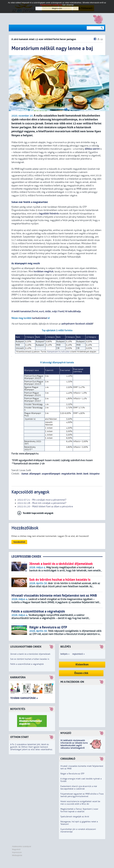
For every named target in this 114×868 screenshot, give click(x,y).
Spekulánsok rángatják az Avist (75, 817)
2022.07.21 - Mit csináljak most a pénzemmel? (42, 500)
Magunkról (16, 849)
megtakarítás (68, 474)
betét (79, 474)
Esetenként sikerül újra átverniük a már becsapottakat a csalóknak (79, 788)
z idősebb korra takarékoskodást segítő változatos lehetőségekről (74, 745)
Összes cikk (81, 673)
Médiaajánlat (17, 855)
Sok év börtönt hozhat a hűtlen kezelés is (30, 659)
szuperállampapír (51, 474)
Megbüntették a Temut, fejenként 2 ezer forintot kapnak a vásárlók (79, 810)
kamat (24, 474)
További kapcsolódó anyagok (38, 513)
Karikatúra (18, 677)
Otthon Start (19, 737)
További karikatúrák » (24, 698)
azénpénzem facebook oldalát (77, 324)
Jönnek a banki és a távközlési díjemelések (30, 654)
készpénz (94, 474)
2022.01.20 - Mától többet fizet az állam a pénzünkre (45, 507)
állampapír (35, 474)
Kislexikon (82, 665)
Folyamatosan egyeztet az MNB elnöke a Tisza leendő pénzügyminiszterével (82, 795)
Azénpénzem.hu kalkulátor (59, 352)
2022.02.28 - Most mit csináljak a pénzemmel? (42, 503)
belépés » (65, 654)
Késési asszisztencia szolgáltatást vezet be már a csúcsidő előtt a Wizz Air (80, 803)
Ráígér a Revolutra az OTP (72, 774)
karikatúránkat (40, 318)
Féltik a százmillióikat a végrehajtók (27, 664)
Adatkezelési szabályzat (22, 846)
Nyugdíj (66, 733)
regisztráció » (78, 654)
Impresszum (17, 852)
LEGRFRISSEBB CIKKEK (26, 557)
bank (86, 474)
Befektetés (18, 709)
